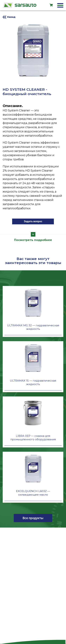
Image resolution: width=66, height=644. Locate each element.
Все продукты (33, 518)
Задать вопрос (33, 221)
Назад (11, 17)
